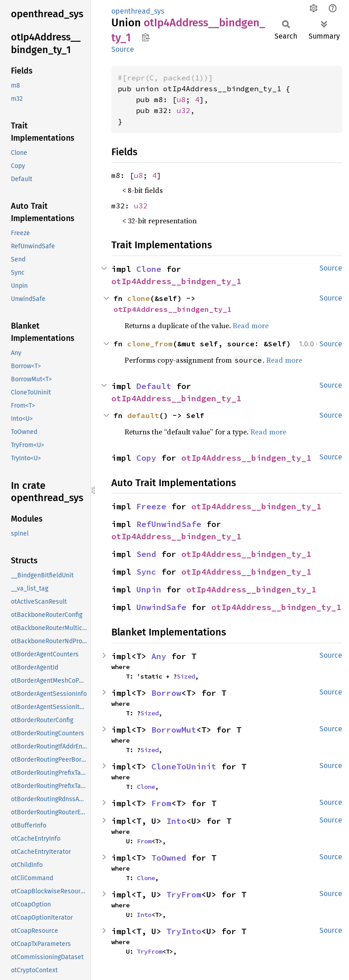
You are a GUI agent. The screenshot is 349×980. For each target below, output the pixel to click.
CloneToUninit (184, 766)
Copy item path (146, 37)
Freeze (151, 506)
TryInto (184, 931)
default (143, 415)
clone (139, 298)
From (161, 803)
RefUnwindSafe (169, 524)
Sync (146, 572)
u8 (181, 99)
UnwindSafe (161, 607)
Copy (146, 458)
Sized (186, 676)
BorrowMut (174, 730)
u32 (184, 110)
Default (154, 386)
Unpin (149, 589)
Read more (251, 325)
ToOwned (169, 858)
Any (159, 656)
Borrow (166, 693)
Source (123, 49)
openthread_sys (138, 11)
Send (146, 554)
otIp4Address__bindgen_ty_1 (176, 281)
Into (176, 821)
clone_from (150, 344)
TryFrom (184, 894)
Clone (149, 269)
